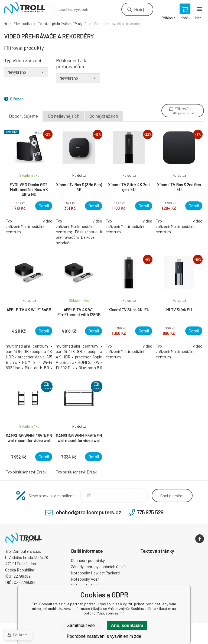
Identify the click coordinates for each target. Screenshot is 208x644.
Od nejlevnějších (64, 116)
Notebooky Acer (85, 579)
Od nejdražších (104, 116)
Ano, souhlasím (127, 625)
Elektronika (23, 24)
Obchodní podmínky (88, 560)
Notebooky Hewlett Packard (95, 573)
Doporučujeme (23, 116)
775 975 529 (150, 512)
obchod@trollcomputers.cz (88, 512)
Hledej (139, 9)
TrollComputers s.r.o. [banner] (28, 8)
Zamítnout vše (81, 625)
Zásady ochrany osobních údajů (98, 567)
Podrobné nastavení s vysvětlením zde (104, 636)
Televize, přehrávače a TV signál (63, 24)
